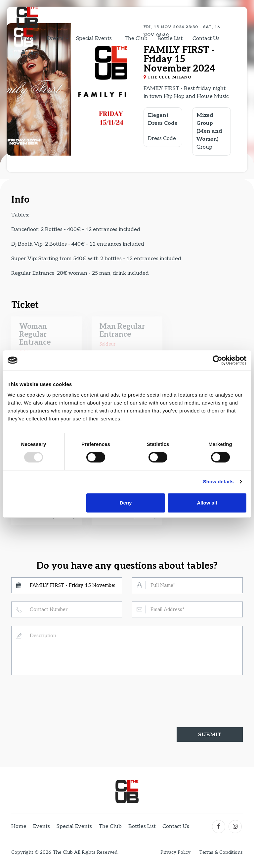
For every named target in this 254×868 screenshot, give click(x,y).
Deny (126, 503)
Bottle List (170, 39)
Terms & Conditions (221, 852)
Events (55, 39)
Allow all (207, 503)
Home (29, 39)
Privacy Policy (175, 852)
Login (31, 53)
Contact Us (206, 39)
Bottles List (142, 826)
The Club (136, 39)
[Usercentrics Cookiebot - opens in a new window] (217, 360)
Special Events (94, 39)
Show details (218, 482)
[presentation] (62, 696)
